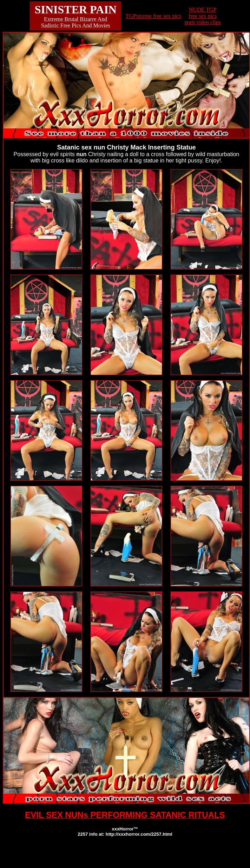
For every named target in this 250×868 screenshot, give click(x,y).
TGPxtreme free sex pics (153, 16)
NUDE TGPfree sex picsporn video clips (203, 16)
